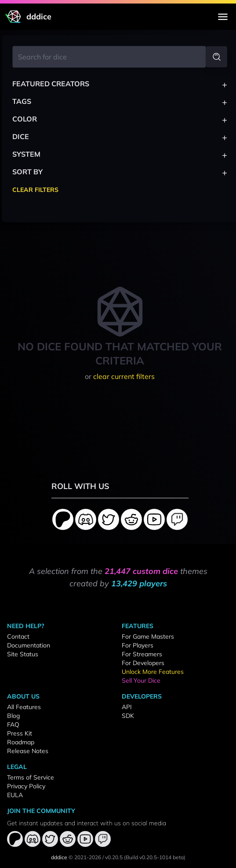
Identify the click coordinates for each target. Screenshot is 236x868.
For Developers (143, 663)
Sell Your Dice (141, 680)
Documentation (29, 645)
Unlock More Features (153, 672)
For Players (138, 645)
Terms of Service (31, 777)
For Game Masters (148, 636)
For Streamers (142, 654)
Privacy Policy (26, 786)
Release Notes (28, 751)
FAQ (13, 725)
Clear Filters (35, 190)
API (127, 707)
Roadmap (21, 742)
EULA (15, 795)
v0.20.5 (114, 857)
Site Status (23, 654)
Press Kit (20, 733)
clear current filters (124, 376)
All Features (24, 707)
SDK (128, 716)
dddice (59, 857)
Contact (18, 636)
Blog (13, 716)
